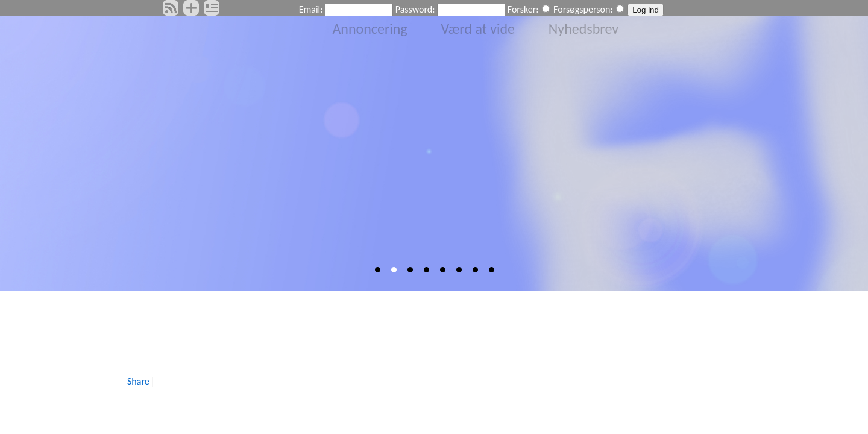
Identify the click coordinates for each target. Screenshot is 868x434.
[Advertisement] (434, 331)
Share (138, 381)
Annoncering (370, 29)
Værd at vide (478, 29)
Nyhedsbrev (583, 29)
